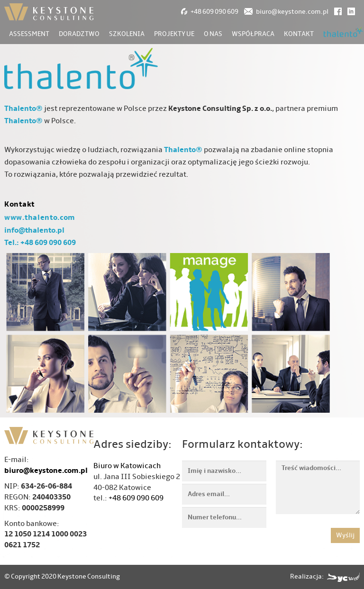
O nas (213, 34)
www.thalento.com (40, 217)
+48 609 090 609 (136, 498)
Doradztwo (79, 34)
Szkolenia (127, 34)
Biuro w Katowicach (127, 466)
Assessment (29, 34)
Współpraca (253, 34)
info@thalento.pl (34, 230)
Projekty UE (174, 34)
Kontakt (299, 34)
